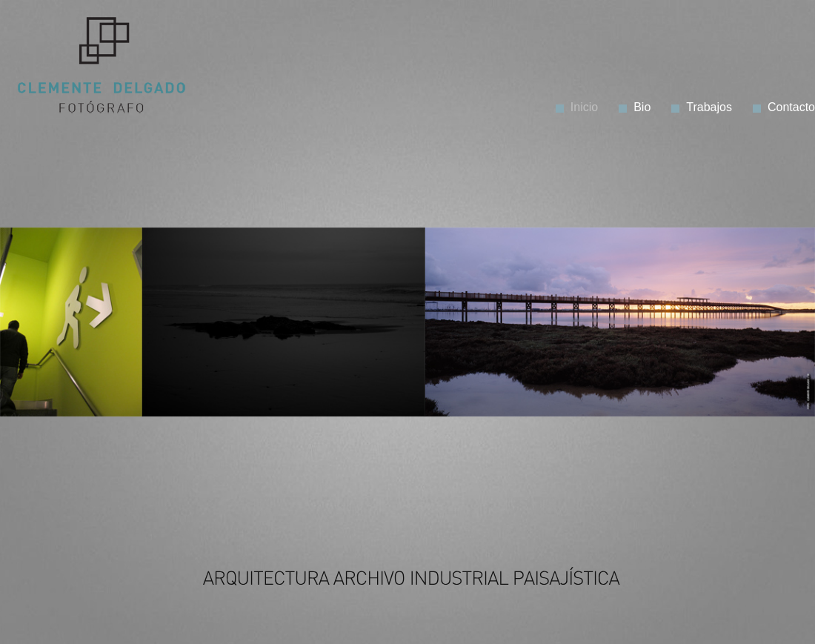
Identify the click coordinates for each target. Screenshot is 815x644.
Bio (642, 107)
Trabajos (709, 107)
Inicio (584, 107)
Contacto (791, 107)
